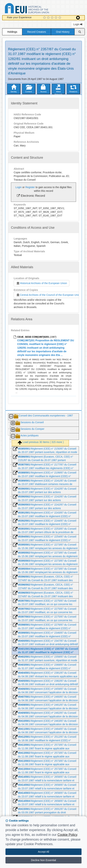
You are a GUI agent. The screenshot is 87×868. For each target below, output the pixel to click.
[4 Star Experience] (56, 18)
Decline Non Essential (43, 860)
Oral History (63, 32)
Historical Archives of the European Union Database (37, 9)
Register (30, 187)
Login (78, 24)
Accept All (43, 852)
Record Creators (37, 32)
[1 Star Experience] (45, 18)
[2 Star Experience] (49, 18)
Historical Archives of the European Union (41, 283)
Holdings (12, 32)
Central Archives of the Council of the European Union (48, 295)
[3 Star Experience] (53, 18)
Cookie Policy (67, 835)
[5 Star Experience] (60, 18)
